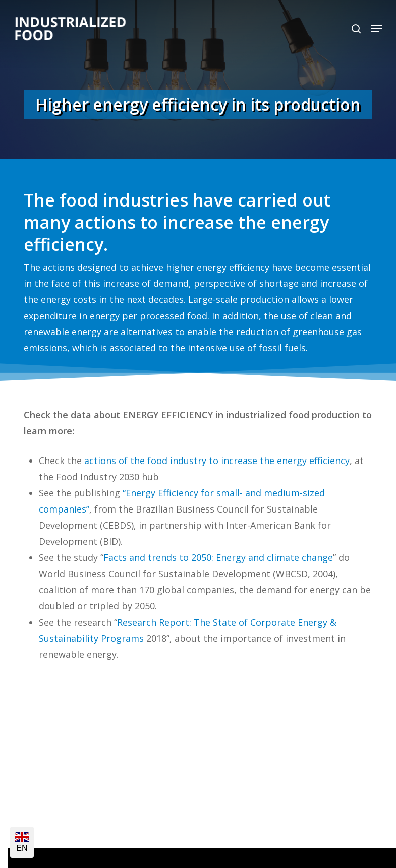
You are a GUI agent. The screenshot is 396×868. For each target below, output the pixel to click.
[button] (376, 29)
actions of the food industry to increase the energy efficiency (217, 461)
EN (22, 842)
